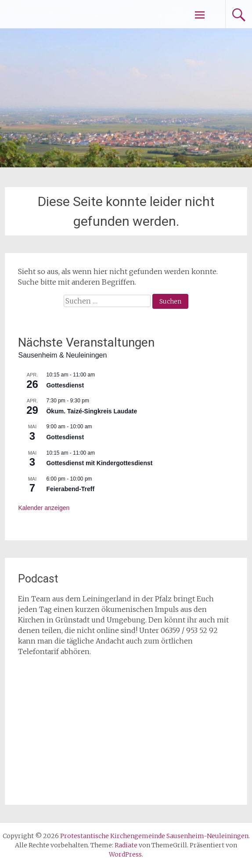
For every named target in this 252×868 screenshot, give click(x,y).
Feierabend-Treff (70, 489)
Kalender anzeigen (44, 508)
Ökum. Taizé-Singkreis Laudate (92, 411)
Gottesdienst (65, 385)
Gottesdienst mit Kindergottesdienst (99, 463)
